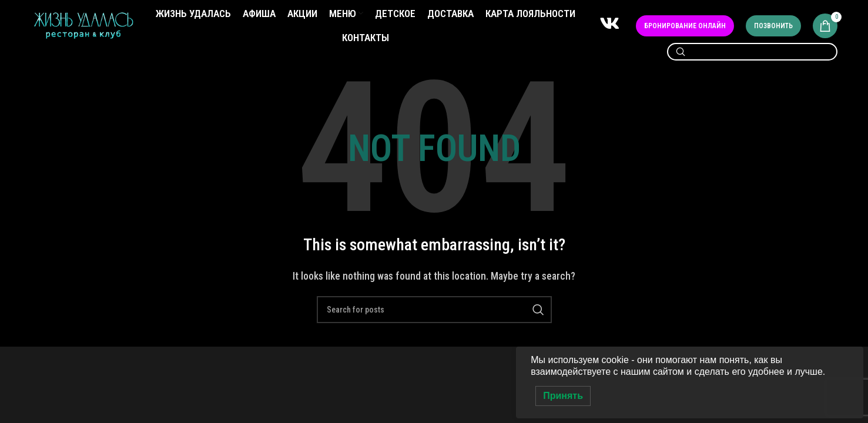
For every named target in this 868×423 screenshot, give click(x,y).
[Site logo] (83, 27)
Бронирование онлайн (685, 27)
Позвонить (773, 27)
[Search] (752, 55)
